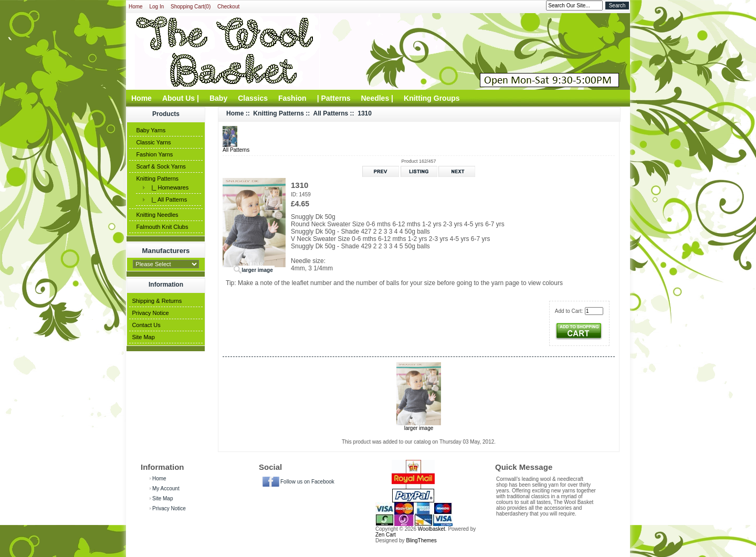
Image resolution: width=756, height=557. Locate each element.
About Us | (181, 98)
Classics (253, 98)
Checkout (228, 7)
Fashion (292, 98)
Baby (218, 98)
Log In (156, 7)
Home (136, 7)
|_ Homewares (168, 187)
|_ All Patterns (167, 199)
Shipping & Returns (157, 301)
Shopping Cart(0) (191, 7)
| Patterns (334, 98)
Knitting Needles (157, 215)
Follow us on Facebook (307, 482)
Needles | (377, 98)
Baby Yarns (151, 130)
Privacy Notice (150, 313)
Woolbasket (432, 529)
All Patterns (331, 113)
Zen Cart (386, 535)
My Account (166, 488)
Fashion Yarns (154, 154)
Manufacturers (166, 251)
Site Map (143, 337)
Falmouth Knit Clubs (162, 227)
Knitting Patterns (157, 178)
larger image (419, 426)
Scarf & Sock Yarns (161, 166)
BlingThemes (421, 540)
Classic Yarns (153, 142)
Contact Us (146, 325)
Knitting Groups (432, 98)
